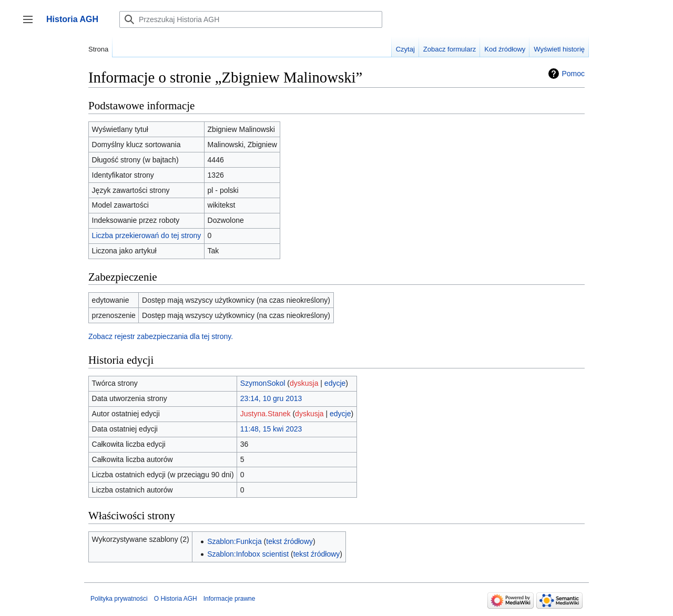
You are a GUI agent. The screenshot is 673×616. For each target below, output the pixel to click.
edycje (335, 383)
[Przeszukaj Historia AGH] (251, 19)
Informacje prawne (230, 599)
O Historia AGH (176, 599)
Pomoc (573, 74)
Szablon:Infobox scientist (248, 554)
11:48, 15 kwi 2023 (271, 429)
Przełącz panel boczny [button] (31, 24)
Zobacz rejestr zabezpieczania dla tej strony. (161, 336)
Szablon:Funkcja (234, 541)
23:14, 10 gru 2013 (271, 398)
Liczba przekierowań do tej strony (147, 235)
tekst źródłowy (289, 541)
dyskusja (304, 383)
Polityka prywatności (119, 599)
